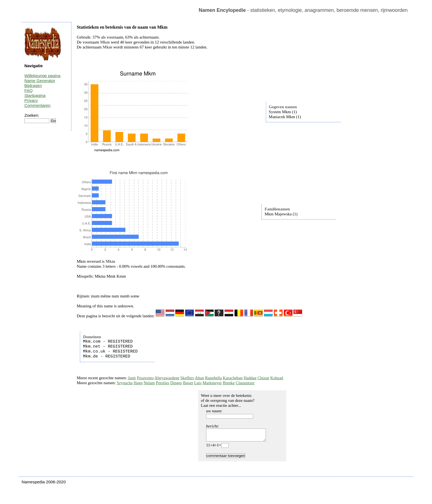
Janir (132, 378)
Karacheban (233, 378)
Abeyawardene (167, 378)
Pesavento (145, 378)
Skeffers (187, 378)
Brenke (229, 383)
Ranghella (213, 378)
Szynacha (125, 383)
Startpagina (35, 95)
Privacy (31, 100)
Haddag (250, 378)
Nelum (149, 383)
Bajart (188, 383)
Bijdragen (33, 86)
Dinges (176, 383)
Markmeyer (212, 383)
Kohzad (277, 378)
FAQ (28, 90)
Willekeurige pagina (42, 76)
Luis (198, 383)
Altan (199, 378)
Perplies (163, 383)
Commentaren (37, 105)
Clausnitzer (245, 383)
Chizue (264, 378)
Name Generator (40, 81)
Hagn (138, 383)
